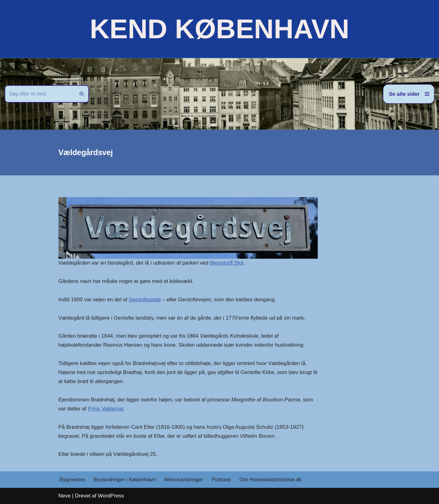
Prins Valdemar (106, 409)
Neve (65, 496)
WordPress (111, 496)
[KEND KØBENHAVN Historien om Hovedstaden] (220, 29)
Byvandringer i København (125, 480)
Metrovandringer (184, 480)
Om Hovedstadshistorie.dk (270, 480)
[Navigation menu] (409, 94)
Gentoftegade (145, 300)
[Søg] (40, 94)
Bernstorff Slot (226, 263)
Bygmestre (72, 480)
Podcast (221, 480)
